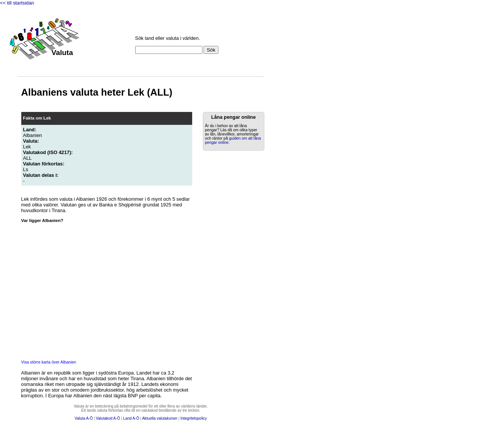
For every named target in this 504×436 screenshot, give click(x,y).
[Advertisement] (230, 268)
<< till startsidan (17, 3)
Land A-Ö (131, 418)
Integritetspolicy (194, 418)
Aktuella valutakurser (160, 418)
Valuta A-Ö (84, 418)
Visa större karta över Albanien (49, 362)
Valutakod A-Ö (108, 418)
